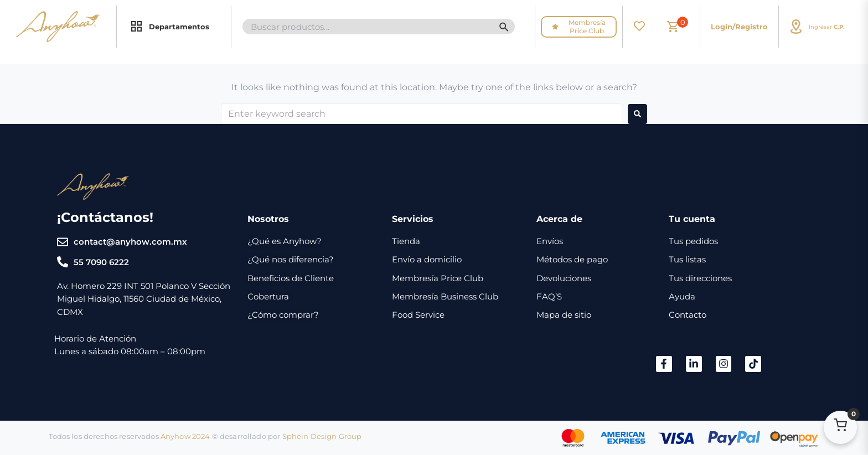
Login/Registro (739, 27)
